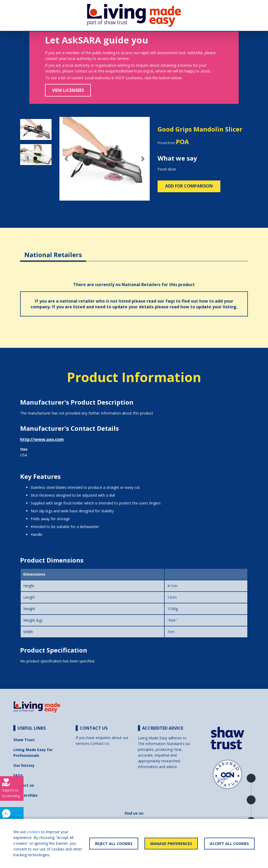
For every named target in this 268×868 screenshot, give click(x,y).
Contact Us (100, 743)
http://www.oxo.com (42, 439)
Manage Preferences (171, 844)
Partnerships (26, 795)
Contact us (24, 785)
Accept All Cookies (229, 844)
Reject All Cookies (114, 844)
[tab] (53, 251)
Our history (24, 765)
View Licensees (68, 90)
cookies (33, 832)
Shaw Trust (24, 740)
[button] (66, 159)
